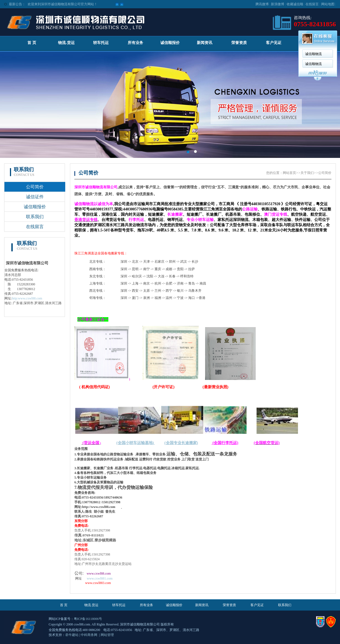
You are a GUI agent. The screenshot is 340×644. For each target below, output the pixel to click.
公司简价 (35, 187)
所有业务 (135, 43)
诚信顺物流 (313, 54)
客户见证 (274, 43)
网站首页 (289, 173)
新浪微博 (278, 4)
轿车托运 (101, 43)
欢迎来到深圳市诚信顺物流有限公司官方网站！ (62, 4)
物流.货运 (66, 43)
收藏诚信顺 (295, 4)
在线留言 (312, 4)
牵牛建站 (72, 635)
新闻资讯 (205, 43)
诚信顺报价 (170, 43)
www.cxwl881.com (100, 578)
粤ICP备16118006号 (88, 619)
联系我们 (35, 217)
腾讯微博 (262, 4)
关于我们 (307, 173)
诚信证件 (35, 197)
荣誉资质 (239, 43)
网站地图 (328, 4)
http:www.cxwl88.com (27, 298)
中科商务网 (89, 635)
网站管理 (107, 635)
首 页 (32, 43)
